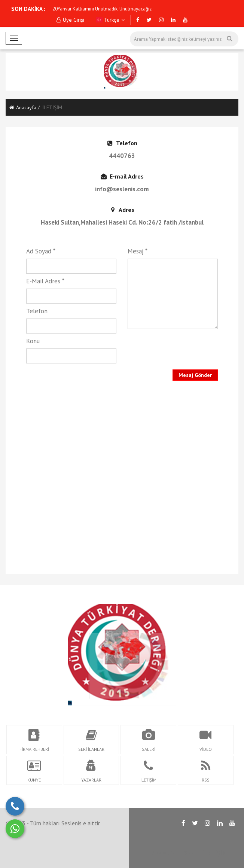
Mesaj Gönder (195, 375)
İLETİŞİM (215, 853)
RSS (189, 853)
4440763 (122, 156)
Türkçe (110, 20)
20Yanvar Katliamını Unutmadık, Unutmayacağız (102, 9)
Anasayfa (23, 107)
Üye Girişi (70, 20)
